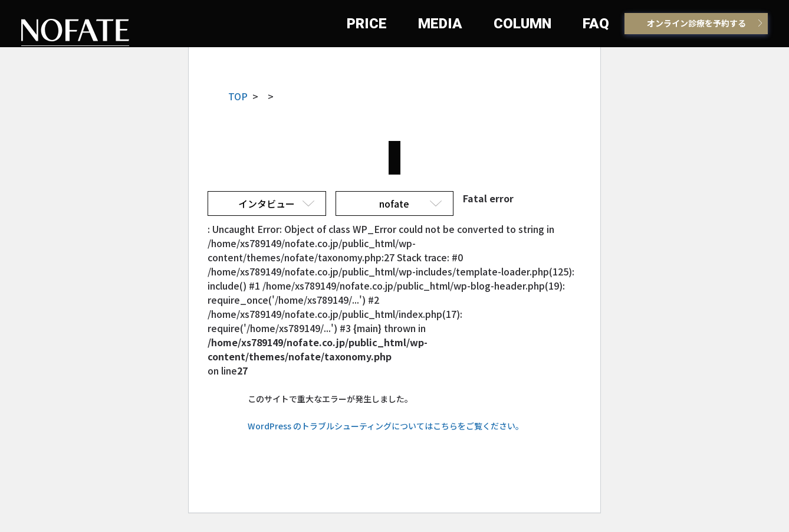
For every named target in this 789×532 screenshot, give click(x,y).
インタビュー (267, 203)
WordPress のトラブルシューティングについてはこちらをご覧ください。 (386, 426)
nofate (394, 203)
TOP (238, 96)
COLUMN (522, 24)
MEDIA (440, 24)
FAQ (596, 24)
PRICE (367, 24)
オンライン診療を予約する (696, 23)
